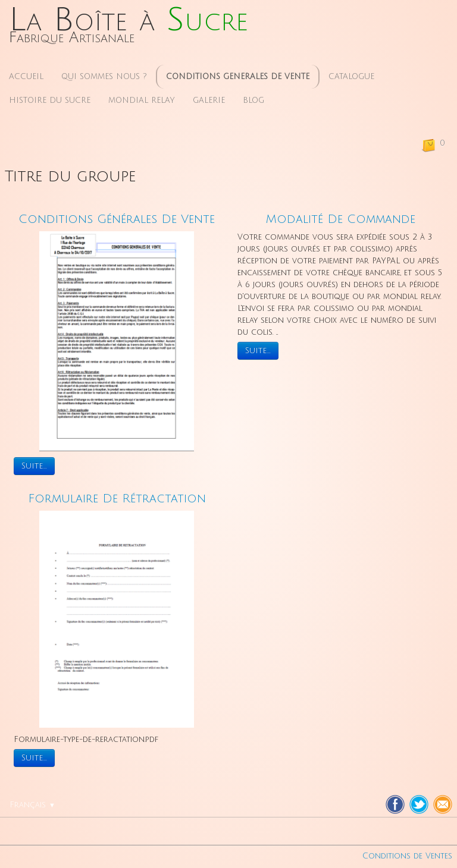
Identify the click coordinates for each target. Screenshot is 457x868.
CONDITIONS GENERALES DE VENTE (238, 77)
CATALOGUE (351, 77)
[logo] (129, 29)
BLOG (253, 100)
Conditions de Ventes (407, 856)
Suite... (34, 466)
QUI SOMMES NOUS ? (104, 77)
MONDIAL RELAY (142, 100)
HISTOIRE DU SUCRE (50, 100)
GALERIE (209, 100)
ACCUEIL (26, 77)
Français (32, 805)
